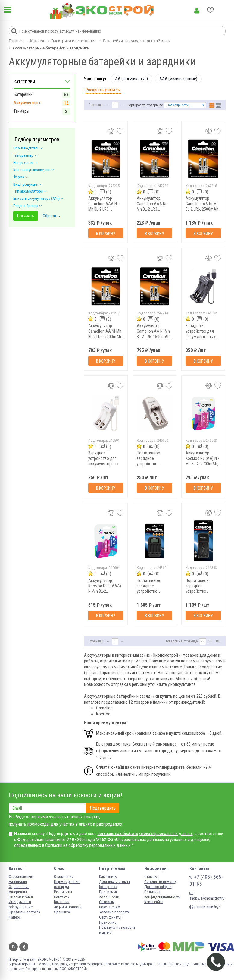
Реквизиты (63, 892)
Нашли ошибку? (205, 907)
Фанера (15, 917)
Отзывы (151, 876)
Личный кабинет (197, 11)
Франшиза (62, 912)
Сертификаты (110, 917)
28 (203, 641)
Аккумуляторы (27, 103)
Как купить (108, 876)
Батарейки (23, 94)
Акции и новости (68, 907)
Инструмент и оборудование (21, 904)
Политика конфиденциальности (162, 894)
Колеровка (108, 887)
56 (210, 641)
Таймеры (21, 111)
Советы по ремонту (160, 882)
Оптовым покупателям (110, 904)
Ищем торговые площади (67, 884)
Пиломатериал (21, 897)
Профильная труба (24, 912)
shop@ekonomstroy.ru (207, 896)
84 (218, 641)
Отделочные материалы (19, 889)
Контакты (62, 897)
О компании (64, 876)
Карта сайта (154, 902)
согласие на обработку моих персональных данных (145, 834)
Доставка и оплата (115, 882)
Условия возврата (114, 912)
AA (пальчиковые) (131, 79)
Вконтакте (13, 947)
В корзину (106, 234)
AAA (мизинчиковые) (178, 79)
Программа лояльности (109, 894)
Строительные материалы (21, 879)
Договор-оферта (158, 887)
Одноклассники (24, 947)
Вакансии (62, 902)
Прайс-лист (108, 922)
